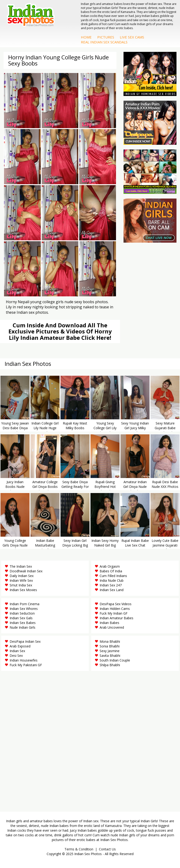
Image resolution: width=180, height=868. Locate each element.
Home (86, 37)
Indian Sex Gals (21, 618)
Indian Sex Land (112, 590)
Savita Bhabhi (110, 656)
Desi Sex (16, 656)
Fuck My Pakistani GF (26, 665)
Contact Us (107, 849)
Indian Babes (109, 623)
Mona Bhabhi (110, 641)
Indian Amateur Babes (116, 618)
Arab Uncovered (112, 627)
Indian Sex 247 (111, 585)
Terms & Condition (79, 849)
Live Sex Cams (132, 37)
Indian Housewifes (24, 660)
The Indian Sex (21, 566)
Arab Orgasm (110, 566)
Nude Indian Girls (22, 627)
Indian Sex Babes (23, 623)
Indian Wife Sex (21, 580)
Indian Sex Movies (23, 590)
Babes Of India (111, 571)
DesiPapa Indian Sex (25, 641)
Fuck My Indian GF (114, 613)
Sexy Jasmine (110, 651)
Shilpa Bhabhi (110, 665)
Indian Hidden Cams (115, 609)
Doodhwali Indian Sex (26, 571)
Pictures (106, 37)
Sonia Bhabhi (110, 646)
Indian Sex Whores (24, 609)
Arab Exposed (20, 646)
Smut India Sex (21, 585)
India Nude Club (112, 580)
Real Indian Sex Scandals (104, 42)
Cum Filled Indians (113, 576)
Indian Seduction (22, 613)
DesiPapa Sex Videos (116, 604)
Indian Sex (17, 651)
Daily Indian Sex (22, 576)
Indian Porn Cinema (24, 604)
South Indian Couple (115, 660)
